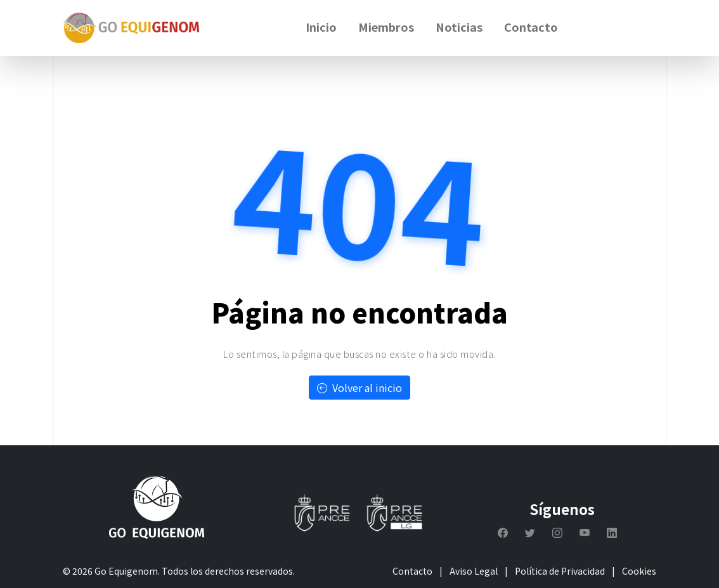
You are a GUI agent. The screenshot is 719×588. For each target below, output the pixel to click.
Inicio (321, 27)
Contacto (531, 27)
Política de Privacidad (560, 571)
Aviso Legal (474, 571)
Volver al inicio (359, 388)
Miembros (386, 27)
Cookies (639, 571)
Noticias (459, 27)
